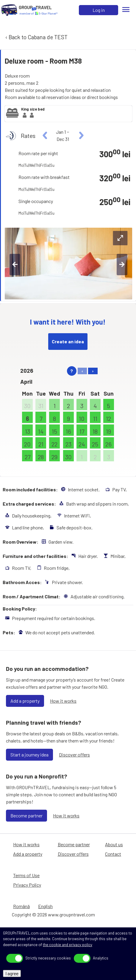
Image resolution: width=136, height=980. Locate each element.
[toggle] (15, 958)
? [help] (72, 371)
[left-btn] (15, 265)
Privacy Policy (27, 885)
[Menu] (126, 10)
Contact (113, 854)
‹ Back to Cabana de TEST (36, 37)
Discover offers (74, 755)
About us (114, 844)
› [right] (93, 371)
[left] (45, 136)
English (45, 906)
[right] (80, 136)
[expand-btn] (120, 238)
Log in (99, 10)
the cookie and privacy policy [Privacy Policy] (68, 945)
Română (21, 906)
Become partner (26, 815)
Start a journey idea (29, 755)
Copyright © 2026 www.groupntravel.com (53, 914)
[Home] (9, 10)
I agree (12, 973)
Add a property (25, 701)
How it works (63, 701)
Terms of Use (26, 875)
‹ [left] (82, 371)
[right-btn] (122, 265)
